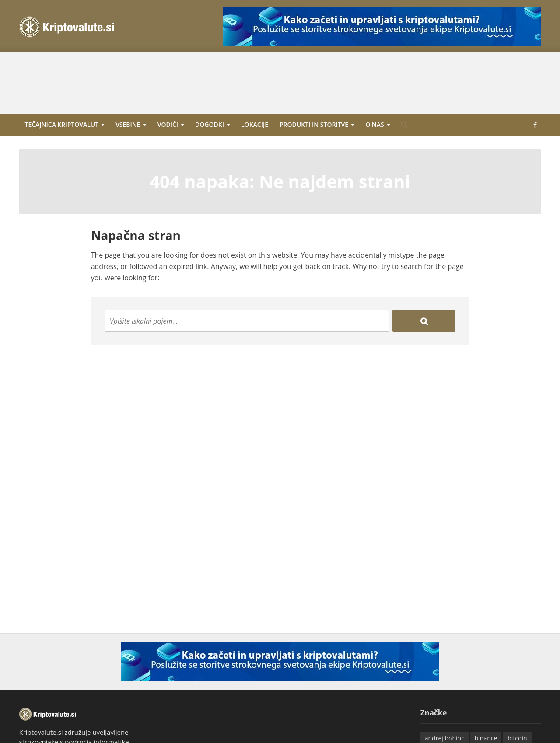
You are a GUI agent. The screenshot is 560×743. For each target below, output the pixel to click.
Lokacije (255, 124)
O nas (375, 124)
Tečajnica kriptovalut (62, 124)
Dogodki (210, 124)
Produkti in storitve (314, 124)
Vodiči (168, 124)
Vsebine (128, 124)
